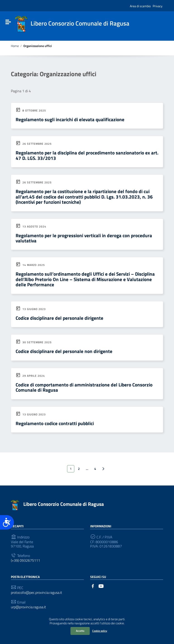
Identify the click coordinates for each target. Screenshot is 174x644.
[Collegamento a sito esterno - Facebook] (93, 586)
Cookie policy (100, 631)
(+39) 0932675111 (25, 560)
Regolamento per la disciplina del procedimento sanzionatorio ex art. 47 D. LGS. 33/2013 (87, 155)
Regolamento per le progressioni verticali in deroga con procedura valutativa (84, 238)
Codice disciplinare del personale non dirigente (64, 351)
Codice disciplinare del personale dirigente (59, 318)
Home (15, 46)
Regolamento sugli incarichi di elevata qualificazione (70, 119)
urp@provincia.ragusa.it (28, 607)
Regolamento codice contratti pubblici (55, 423)
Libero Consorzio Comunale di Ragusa (64, 504)
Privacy (158, 6)
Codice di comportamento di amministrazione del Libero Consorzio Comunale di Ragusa (84, 387)
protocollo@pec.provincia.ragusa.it (36, 593)
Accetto (80, 631)
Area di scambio (140, 6)
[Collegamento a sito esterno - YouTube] (101, 586)
